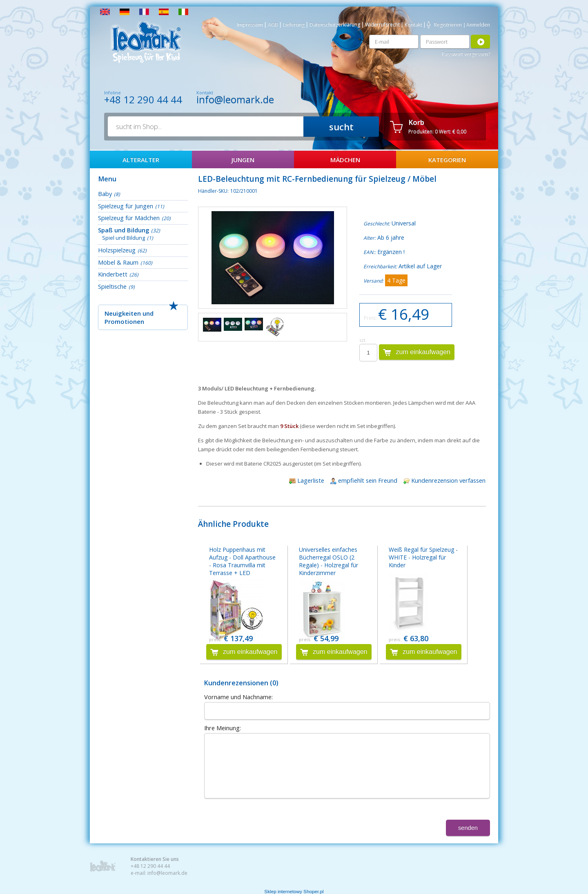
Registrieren (448, 25)
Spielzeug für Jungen (126, 206)
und (148, 313)
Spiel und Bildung (124, 238)
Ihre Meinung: (223, 728)
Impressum (250, 25)
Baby (105, 194)
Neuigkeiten (123, 313)
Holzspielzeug (117, 250)
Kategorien (447, 160)
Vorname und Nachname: (238, 697)
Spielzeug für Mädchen (129, 218)
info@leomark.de (235, 99)
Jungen (243, 160)
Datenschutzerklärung (335, 25)
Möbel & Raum (118, 262)
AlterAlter (141, 160)
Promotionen (124, 321)
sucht (341, 127)
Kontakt (413, 25)
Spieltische (112, 286)
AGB (273, 25)
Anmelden (478, 25)
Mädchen (345, 160)
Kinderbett (113, 274)
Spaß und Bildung (124, 230)
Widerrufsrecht (382, 25)
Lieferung (294, 25)
